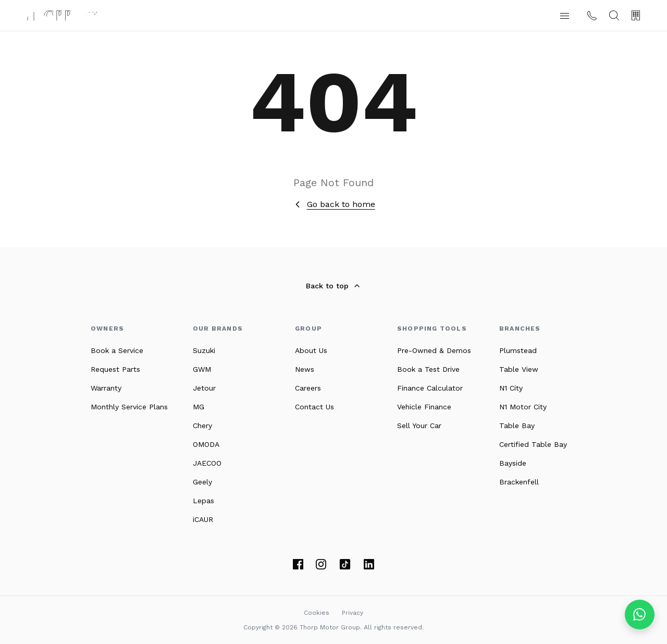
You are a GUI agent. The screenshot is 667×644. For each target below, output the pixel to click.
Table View (519, 369)
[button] (564, 16)
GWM (202, 369)
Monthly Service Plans (129, 407)
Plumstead (518, 350)
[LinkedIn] (369, 564)
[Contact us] (592, 16)
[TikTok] (345, 564)
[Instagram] (321, 564)
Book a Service (117, 350)
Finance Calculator (430, 388)
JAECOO (207, 463)
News (305, 369)
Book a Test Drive (428, 369)
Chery (202, 426)
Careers (308, 388)
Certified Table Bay (533, 444)
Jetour (204, 388)
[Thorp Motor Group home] (62, 16)
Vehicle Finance (424, 407)
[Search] (614, 15)
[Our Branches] (636, 15)
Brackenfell (519, 482)
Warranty (106, 388)
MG (199, 407)
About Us (311, 350)
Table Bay (517, 426)
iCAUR (203, 519)
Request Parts (115, 369)
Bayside (513, 463)
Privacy (353, 613)
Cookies (317, 613)
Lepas (203, 501)
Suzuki (204, 350)
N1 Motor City (523, 407)
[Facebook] (298, 564)
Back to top (333, 286)
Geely (202, 482)
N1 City (511, 388)
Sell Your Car (419, 426)
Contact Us (314, 407)
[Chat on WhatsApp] (640, 615)
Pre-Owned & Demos (434, 350)
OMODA (206, 444)
